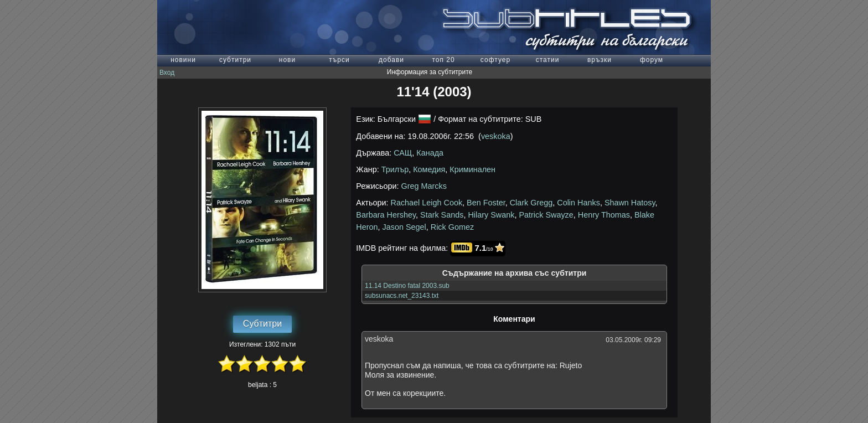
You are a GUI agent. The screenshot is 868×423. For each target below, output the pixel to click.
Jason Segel (404, 227)
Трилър (395, 169)
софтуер (495, 60)
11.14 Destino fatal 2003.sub (407, 286)
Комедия (429, 169)
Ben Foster (486, 203)
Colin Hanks (578, 203)
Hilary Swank (491, 215)
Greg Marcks (424, 186)
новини (183, 60)
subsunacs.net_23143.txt (402, 296)
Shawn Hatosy (630, 203)
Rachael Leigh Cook (427, 203)
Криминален (472, 169)
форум (652, 60)
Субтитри (262, 324)
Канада (430, 153)
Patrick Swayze (546, 215)
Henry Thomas (604, 215)
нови (287, 60)
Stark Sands (442, 215)
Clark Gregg (531, 203)
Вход (167, 73)
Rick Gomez (452, 227)
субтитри (235, 60)
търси (339, 60)
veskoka (496, 136)
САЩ (403, 153)
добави (391, 60)
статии (548, 60)
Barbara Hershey (386, 215)
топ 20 (443, 60)
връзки (600, 60)
